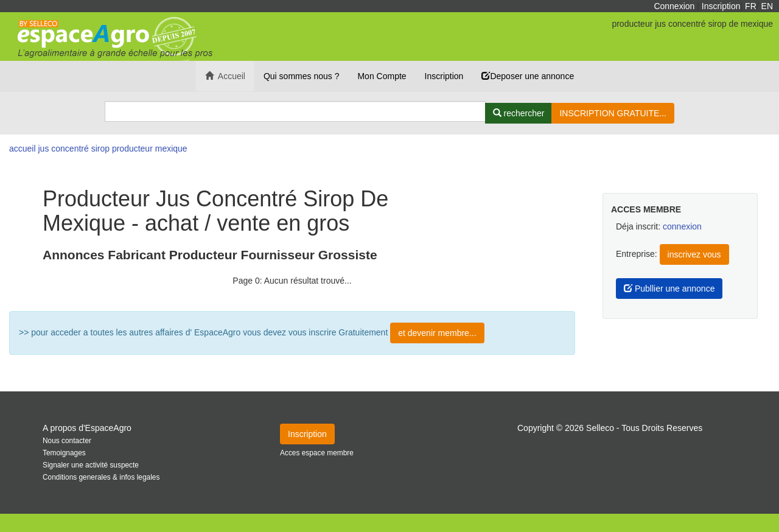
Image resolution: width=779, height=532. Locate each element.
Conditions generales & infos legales (101, 477)
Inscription (721, 6)
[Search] (295, 111)
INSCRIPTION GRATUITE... (613, 113)
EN (767, 6)
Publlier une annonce (669, 289)
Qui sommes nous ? (302, 76)
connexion (682, 226)
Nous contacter (67, 441)
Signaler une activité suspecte (91, 465)
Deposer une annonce (528, 76)
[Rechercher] (519, 113)
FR (751, 6)
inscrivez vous (694, 254)
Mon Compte (382, 76)
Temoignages (64, 453)
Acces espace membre (317, 453)
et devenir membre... (437, 333)
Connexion (674, 6)
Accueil (225, 76)
